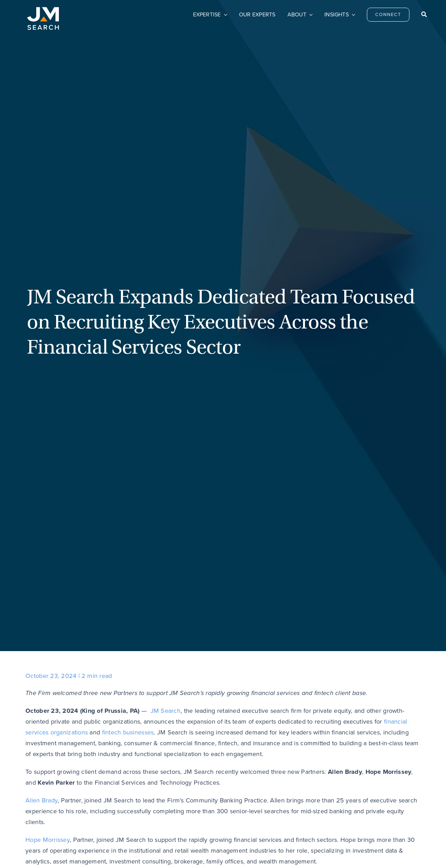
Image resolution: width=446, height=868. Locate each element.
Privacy (327, 787)
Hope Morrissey (48, 377)
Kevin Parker (43, 416)
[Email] (46, 572)
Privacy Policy (123, 852)
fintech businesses (128, 270)
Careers (254, 787)
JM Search (166, 248)
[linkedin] (397, 786)
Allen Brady (41, 338)
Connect (180, 787)
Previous (48, 621)
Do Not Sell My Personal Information (178, 852)
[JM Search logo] (43, 10)
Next (403, 621)
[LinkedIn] (32, 572)
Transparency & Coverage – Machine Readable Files (270, 852)
